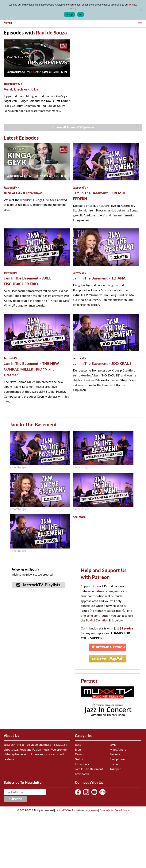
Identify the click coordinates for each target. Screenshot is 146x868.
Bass (78, 744)
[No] (141, 10)
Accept (69, 15)
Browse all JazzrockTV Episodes (73, 127)
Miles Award (118, 749)
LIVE (113, 744)
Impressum (92, 810)
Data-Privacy (122, 810)
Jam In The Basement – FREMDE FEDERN (100, 193)
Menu (8, 23)
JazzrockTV (61, 810)
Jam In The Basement (33, 424)
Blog (78, 749)
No (81, 15)
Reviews (115, 754)
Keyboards (82, 774)
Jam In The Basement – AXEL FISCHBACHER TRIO (27, 279)
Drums (79, 754)
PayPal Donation (97, 620)
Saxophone (117, 759)
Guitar (79, 759)
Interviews (82, 764)
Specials (115, 764)
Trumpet (115, 769)
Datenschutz (106, 810)
